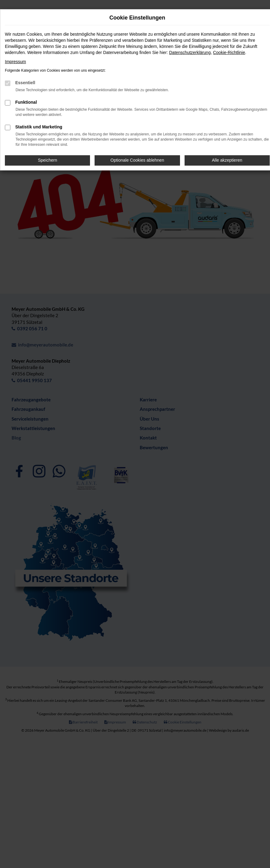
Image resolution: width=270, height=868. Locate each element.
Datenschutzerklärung (190, 52)
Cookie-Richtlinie (229, 52)
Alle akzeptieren (227, 160)
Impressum (15, 62)
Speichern (47, 160)
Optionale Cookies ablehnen (137, 160)
